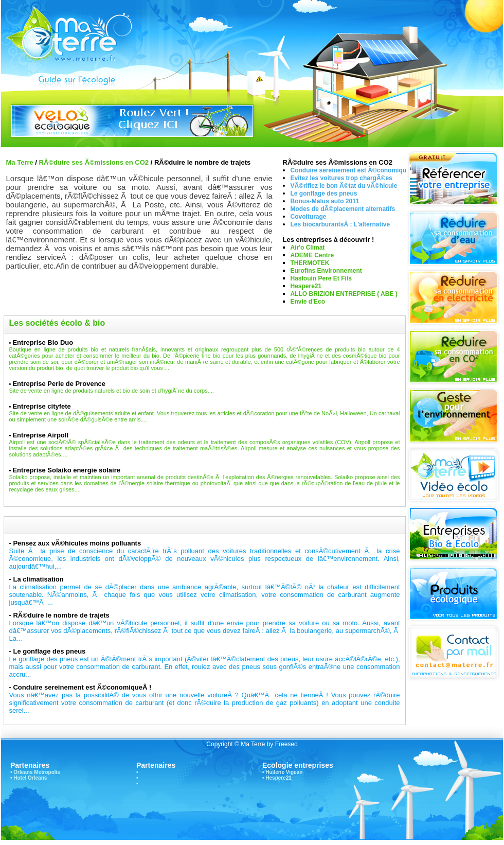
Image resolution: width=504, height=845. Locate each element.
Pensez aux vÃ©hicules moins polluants (77, 543)
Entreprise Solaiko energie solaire (66, 470)
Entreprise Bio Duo (43, 342)
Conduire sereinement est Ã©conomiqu (349, 170)
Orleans (23, 772)
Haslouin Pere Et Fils (321, 278)
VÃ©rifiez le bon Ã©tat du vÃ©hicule (344, 186)
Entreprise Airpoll (40, 435)
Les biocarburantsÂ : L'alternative (340, 224)
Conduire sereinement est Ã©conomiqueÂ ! (82, 687)
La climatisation (38, 579)
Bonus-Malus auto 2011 (325, 201)
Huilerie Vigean (284, 772)
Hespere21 (306, 286)
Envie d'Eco (308, 302)
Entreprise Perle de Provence (59, 384)
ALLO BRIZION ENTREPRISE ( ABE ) (344, 294)
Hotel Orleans (30, 778)
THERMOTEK (310, 263)
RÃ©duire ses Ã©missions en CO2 (94, 162)
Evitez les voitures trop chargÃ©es (341, 178)
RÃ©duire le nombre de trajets (61, 615)
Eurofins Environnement (326, 271)
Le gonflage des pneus (324, 193)
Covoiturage (309, 217)
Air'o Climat (308, 248)
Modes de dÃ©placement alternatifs (343, 209)
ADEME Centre (312, 255)
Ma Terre (20, 162)
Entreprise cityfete (41, 406)
